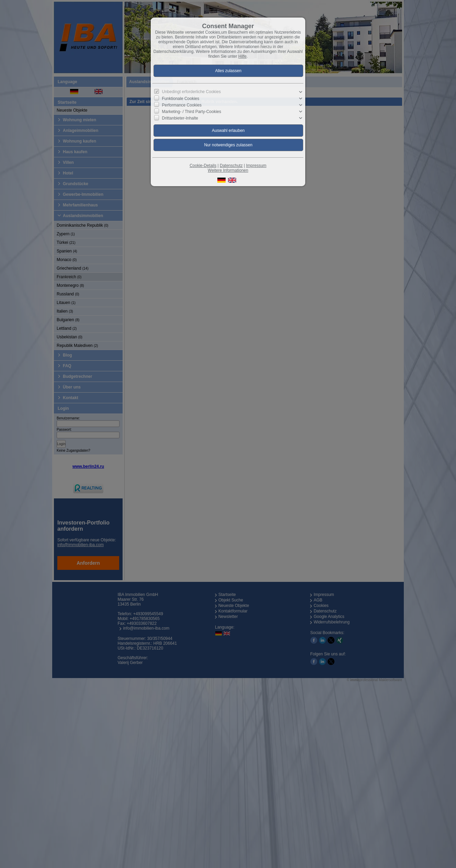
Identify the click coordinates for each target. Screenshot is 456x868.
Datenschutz (231, 166)
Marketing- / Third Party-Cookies (192, 112)
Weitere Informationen (228, 170)
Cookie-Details (203, 166)
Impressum (256, 166)
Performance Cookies (182, 105)
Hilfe (242, 56)
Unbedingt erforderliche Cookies (191, 92)
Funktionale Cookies (181, 98)
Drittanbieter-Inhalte (180, 118)
